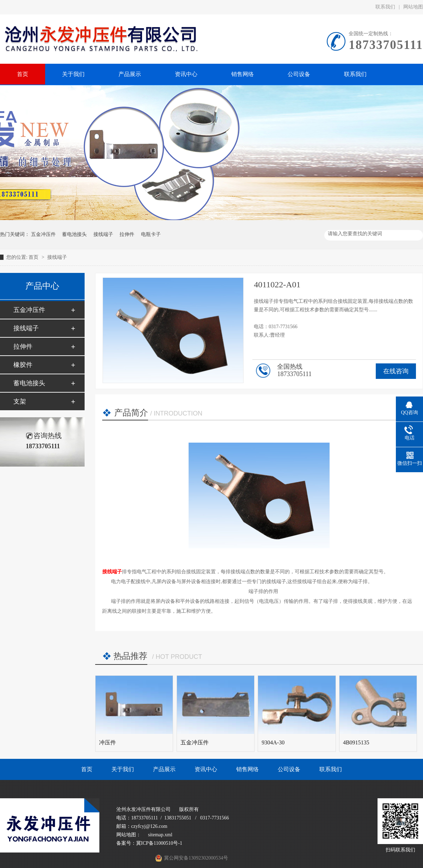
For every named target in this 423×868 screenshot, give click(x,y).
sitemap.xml (160, 835)
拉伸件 (127, 234)
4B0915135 (356, 742)
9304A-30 (273, 742)
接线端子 (103, 234)
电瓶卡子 (151, 234)
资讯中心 (206, 769)
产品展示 (164, 769)
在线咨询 (396, 371)
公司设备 (289, 769)
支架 (20, 401)
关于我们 (123, 769)
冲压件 (108, 742)
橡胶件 (23, 365)
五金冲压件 (43, 234)
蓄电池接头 (74, 234)
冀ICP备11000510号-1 (159, 843)
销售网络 (247, 769)
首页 (34, 257)
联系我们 (385, 7)
